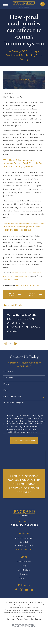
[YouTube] (32, 590)
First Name (8, 372)
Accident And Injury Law (28, 285)
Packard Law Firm (11, 279)
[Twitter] (21, 590)
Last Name (8, 378)
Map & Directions (24, 549)
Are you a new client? (13, 396)
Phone (6, 384)
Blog (24, 566)
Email (6, 390)
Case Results (24, 570)
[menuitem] (11, 619)
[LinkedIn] (27, 590)
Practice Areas (24, 561)
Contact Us (24, 578)
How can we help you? (14, 403)
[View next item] (16, 344)
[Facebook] (16, 590)
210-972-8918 (24, 525)
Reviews (24, 574)
